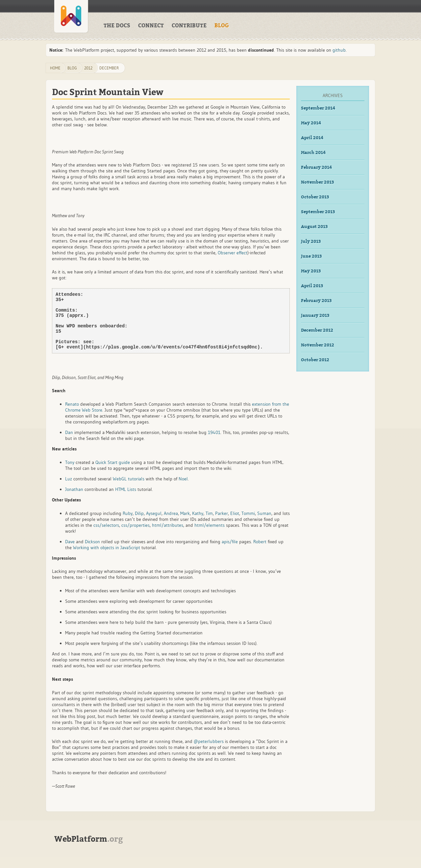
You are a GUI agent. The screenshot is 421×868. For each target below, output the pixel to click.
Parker (222, 524)
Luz (69, 490)
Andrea (171, 524)
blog (72, 68)
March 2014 (313, 153)
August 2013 (314, 227)
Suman (264, 524)
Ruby (128, 524)
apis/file (230, 552)
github (339, 50)
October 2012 (315, 360)
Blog (222, 26)
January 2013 (315, 316)
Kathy (198, 524)
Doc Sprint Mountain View (108, 92)
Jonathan (74, 500)
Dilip (139, 524)
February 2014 (316, 167)
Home (55, 68)
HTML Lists (126, 500)
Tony (70, 473)
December (109, 68)
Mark (185, 524)
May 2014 (311, 123)
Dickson (92, 552)
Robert (260, 552)
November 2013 (318, 182)
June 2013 (311, 256)
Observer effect (233, 253)
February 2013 (316, 301)
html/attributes (168, 536)
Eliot (235, 524)
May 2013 (311, 271)
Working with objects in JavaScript (107, 558)
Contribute (189, 26)
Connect (151, 26)
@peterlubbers (209, 752)
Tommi (248, 524)
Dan (69, 443)
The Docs (117, 26)
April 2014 (312, 138)
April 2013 (312, 286)
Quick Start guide (113, 473)
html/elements (210, 536)
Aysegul (154, 524)
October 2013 (315, 197)
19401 (214, 443)
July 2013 (311, 242)
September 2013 (318, 212)
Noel (183, 490)
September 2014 (318, 108)
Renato (72, 415)
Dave (70, 552)
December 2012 (317, 330)
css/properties (136, 536)
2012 (88, 68)
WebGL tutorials (129, 490)
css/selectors (106, 536)
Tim (209, 524)
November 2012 (318, 345)
